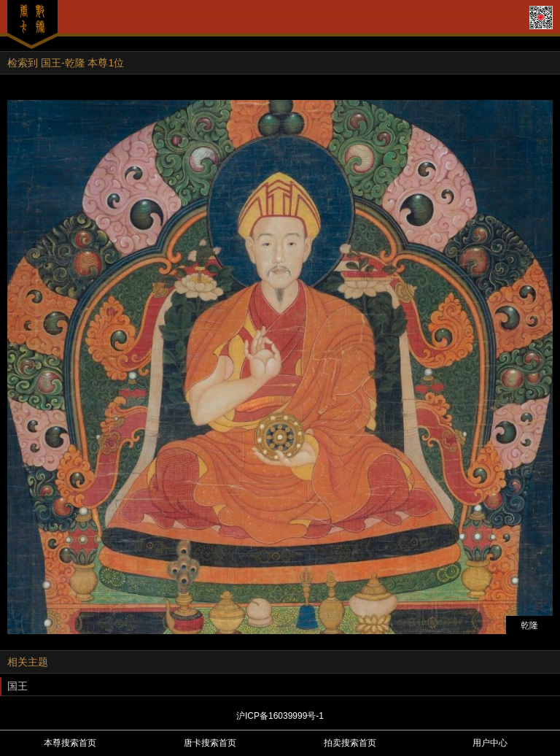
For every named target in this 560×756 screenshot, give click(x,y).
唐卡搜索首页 (210, 743)
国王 (17, 686)
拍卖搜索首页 (350, 743)
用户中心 (490, 743)
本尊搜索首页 (70, 743)
